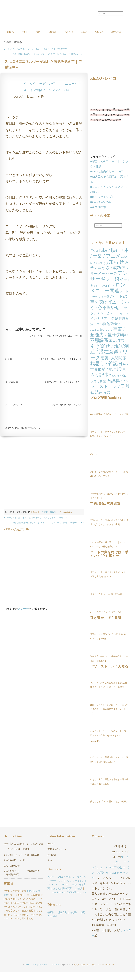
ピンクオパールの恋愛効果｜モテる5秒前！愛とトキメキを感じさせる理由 (109, 694)
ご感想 (44, 32)
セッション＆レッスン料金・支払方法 (21, 863)
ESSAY (65, 893)
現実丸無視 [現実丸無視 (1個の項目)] (116, 384)
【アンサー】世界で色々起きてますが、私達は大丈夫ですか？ (109, 443)
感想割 (74, 921)
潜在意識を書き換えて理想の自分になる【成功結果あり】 (109, 667)
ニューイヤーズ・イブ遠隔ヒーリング (67, 901)
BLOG (62, 32)
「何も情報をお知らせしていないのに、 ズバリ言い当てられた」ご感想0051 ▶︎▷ (48, 63)
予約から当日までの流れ (15, 869)
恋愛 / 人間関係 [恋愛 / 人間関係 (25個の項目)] (113, 367)
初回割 (51, 921)
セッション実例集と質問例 (16, 858)
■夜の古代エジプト (102, 206)
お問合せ (52, 863)
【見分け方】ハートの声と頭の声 (106, 603)
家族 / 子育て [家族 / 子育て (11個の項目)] (118, 350)
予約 (28, 32)
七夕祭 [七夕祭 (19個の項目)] (113, 327)
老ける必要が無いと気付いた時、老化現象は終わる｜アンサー (109, 483)
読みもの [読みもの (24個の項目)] (103, 401)
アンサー (23, 618)
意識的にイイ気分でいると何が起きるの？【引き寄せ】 (108, 645)
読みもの (80, 32)
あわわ (93, 463)
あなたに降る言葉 (62, 897)
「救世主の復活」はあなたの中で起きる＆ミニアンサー (109, 505)
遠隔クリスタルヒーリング (61, 885)
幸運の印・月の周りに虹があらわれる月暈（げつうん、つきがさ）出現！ (109, 531)
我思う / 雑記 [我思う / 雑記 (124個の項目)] (104, 372)
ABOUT (116, 32)
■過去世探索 (98, 216)
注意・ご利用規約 (12, 874)
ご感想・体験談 (13, 51)
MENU (12, 32)
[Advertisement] (44, 321)
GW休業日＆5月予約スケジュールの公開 (109, 423)
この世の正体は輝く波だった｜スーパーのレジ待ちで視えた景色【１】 (109, 553)
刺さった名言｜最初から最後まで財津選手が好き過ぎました (109, 790)
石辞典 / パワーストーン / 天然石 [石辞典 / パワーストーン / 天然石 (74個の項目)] (110, 395)
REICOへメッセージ (57, 858)
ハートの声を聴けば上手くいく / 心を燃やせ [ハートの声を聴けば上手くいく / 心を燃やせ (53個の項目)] (110, 311)
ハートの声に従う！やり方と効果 (106, 621)
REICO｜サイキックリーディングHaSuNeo (43, 973)
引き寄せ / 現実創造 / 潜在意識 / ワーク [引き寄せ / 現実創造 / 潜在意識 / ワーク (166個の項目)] (110, 361)
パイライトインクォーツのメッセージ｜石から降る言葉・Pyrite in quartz (109, 742)
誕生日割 (62, 921)
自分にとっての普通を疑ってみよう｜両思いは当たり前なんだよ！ (109, 768)
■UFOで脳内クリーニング (107, 180)
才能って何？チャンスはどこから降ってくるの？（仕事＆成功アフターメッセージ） (109, 718)
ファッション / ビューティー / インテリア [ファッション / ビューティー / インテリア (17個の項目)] (109, 322)
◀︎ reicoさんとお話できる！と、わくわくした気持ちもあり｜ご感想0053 (35, 58)
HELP (98, 32)
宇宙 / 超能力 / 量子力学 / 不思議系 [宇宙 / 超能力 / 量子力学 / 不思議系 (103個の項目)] (109, 344)
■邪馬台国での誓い (102, 211)
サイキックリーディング (39, 92)
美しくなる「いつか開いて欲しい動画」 (109, 810)
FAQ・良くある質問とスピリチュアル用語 (23, 852)
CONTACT (14, 40)
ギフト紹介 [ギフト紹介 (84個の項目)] (112, 288)
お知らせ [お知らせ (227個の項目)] (114, 271)
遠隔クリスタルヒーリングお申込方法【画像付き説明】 (21, 882)
